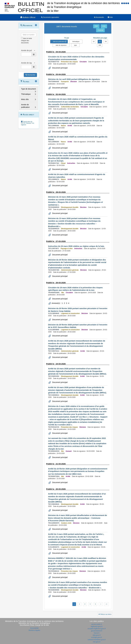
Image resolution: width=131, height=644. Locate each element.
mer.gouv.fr (97, 642)
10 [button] (94, 41)
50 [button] (106, 41)
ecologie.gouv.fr (97, 637)
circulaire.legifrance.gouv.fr (97, 629)
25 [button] (100, 41)
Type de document (28, 89)
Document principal (60, 68)
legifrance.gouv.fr (97, 626)
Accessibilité (34, 628)
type (75, 45)
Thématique (26, 94)
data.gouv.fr (97, 635)
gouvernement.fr (97, 631)
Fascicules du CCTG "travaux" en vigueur (28, 123)
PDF (96, 26)
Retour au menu (105, 614)
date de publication (59, 41)
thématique (76, 41)
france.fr (97, 633)
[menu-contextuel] (22, 38)
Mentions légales (34, 630)
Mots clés (25, 99)
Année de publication (25, 106)
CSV (104, 26)
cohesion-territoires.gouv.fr (97, 640)
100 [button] (100, 45)
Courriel (100, 30)
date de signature (61, 45)
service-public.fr (97, 624)
